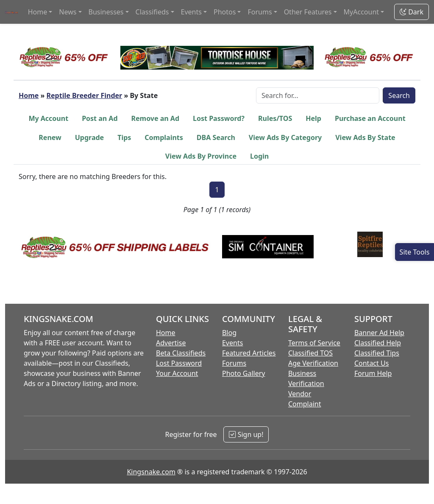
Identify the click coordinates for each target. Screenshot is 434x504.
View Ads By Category (285, 137)
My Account (48, 118)
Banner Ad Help (379, 333)
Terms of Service (314, 343)
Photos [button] (225, 12)
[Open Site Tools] (415, 252)
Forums (234, 363)
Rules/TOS (275, 118)
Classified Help (378, 343)
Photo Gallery (244, 373)
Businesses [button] (106, 12)
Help (313, 118)
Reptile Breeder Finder (85, 95)
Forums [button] (260, 12)
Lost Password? (219, 118)
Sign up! (246, 434)
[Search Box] (318, 95)
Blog (229, 333)
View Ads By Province (201, 156)
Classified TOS (310, 353)
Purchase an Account (370, 118)
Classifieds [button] (152, 12)
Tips (124, 137)
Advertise (171, 343)
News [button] (68, 12)
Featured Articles (249, 353)
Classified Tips (377, 353)
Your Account (177, 373)
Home (29, 95)
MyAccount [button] (362, 12)
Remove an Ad (156, 118)
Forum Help (373, 373)
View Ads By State (365, 137)
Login (259, 156)
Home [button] (38, 12)
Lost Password (179, 363)
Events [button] (191, 12)
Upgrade (89, 137)
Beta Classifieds (181, 353)
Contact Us (371, 363)
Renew (50, 137)
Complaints (164, 137)
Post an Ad (100, 118)
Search (399, 95)
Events (232, 343)
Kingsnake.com (151, 472)
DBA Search (216, 137)
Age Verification (313, 363)
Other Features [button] (308, 12)
